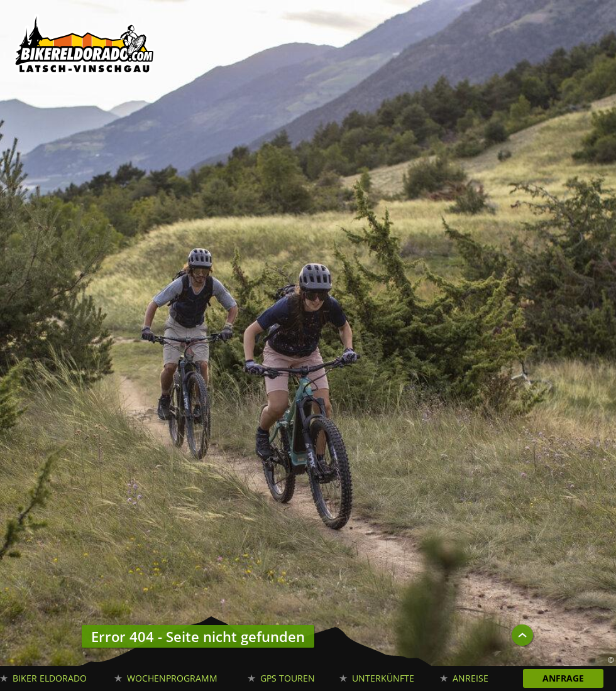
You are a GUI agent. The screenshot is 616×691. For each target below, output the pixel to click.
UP (522, 635)
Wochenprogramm (172, 678)
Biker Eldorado (50, 678)
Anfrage (563, 678)
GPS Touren (288, 678)
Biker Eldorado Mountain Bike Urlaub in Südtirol (85, 47)
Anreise (470, 678)
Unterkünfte (383, 678)
